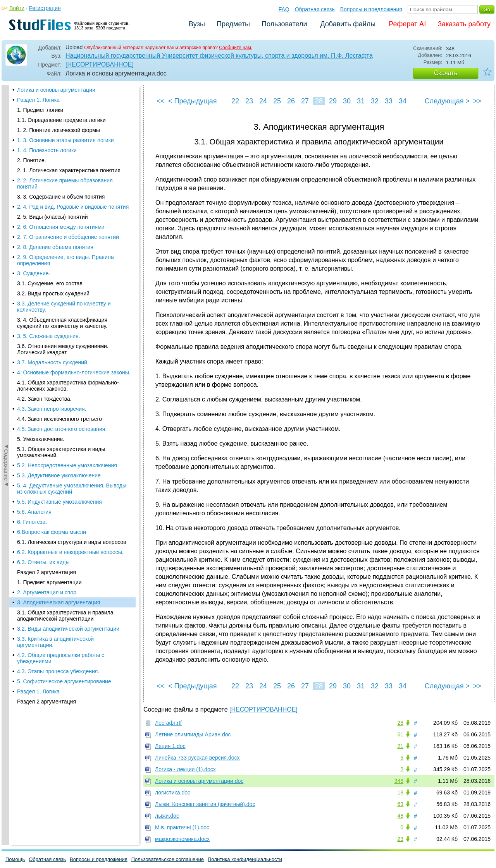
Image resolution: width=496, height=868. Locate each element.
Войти (17, 8)
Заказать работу (464, 24)
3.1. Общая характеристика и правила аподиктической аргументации (65, 265)
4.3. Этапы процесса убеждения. (58, 321)
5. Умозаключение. (41, 88)
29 (333, 101)
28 (319, 101)
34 (403, 101)
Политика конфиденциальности (245, 859)
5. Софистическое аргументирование (64, 331)
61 (400, 734)
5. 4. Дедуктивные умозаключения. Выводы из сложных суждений (72, 138)
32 (375, 101)
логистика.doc (173, 793)
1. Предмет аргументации (49, 232)
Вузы (197, 24)
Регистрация (45, 8)
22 (235, 101)
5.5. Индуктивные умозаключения (59, 151)
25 (277, 101)
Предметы (233, 24)
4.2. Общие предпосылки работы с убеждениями (61, 307)
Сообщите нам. (236, 48)
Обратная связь (315, 9)
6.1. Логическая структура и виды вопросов (72, 191)
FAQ (284, 9)
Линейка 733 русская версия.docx (197, 758)
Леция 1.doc (170, 746)
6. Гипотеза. (32, 171)
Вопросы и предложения (371, 9)
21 (400, 746)
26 (291, 101)
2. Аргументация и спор (47, 242)
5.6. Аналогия (34, 161)
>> (477, 101)
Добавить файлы (348, 24)
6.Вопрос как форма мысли (52, 181)
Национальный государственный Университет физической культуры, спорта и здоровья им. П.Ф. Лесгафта (219, 56)
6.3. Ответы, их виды (43, 211)
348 (399, 781)
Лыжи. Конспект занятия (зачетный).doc (205, 804)
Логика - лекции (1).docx (185, 769)
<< (161, 101)
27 (305, 101)
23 (249, 101)
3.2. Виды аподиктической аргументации (68, 278)
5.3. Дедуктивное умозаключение (59, 125)
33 (389, 101)
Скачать (446, 73)
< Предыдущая (193, 101)
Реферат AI (407, 24)
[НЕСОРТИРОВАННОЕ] (100, 64)
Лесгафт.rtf (168, 723)
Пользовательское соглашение (168, 859)
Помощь (15, 859)
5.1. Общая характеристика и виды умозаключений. (61, 101)
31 (361, 101)
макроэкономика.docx (182, 839)
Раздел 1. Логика (38, 341)
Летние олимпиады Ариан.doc (193, 734)
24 (263, 101)
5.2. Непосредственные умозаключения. (68, 115)
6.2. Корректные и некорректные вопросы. (70, 201)
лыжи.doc (167, 816)
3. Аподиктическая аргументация (59, 252)
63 (400, 804)
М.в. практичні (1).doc (182, 827)
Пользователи (284, 24)
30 (347, 101)
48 (400, 816)
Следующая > (447, 101)
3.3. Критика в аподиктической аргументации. (55, 291)
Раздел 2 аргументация (46, 221)
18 (400, 793)
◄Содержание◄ (6, 220)
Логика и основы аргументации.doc (199, 781)
